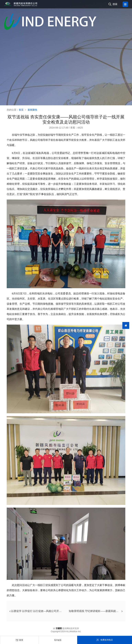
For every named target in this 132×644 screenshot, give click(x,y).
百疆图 (59, 628)
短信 (58, 640)
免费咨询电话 (104, 640)
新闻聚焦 (32, 110)
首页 (19, 640)
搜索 (115, 4)
